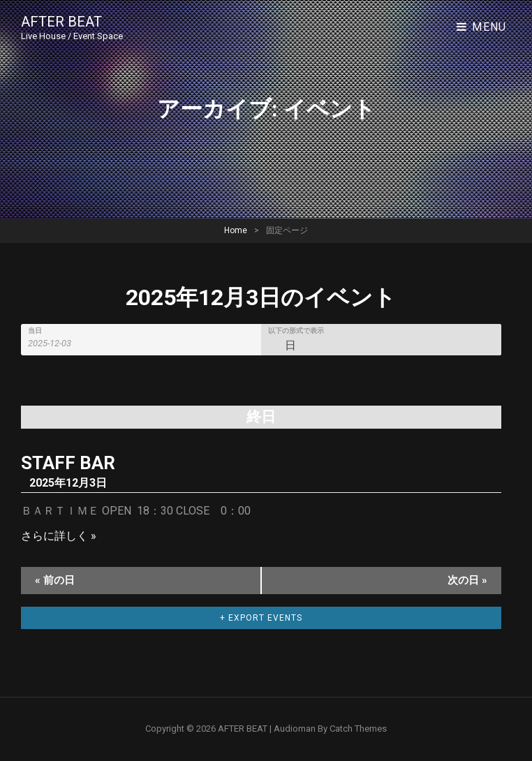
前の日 (55, 580)
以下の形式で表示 (296, 331)
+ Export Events (261, 618)
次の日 (467, 580)
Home (236, 230)
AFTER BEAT (61, 22)
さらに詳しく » (59, 536)
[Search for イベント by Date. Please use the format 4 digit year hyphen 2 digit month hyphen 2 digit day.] (58, 343)
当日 (35, 331)
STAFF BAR (68, 463)
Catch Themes (358, 729)
